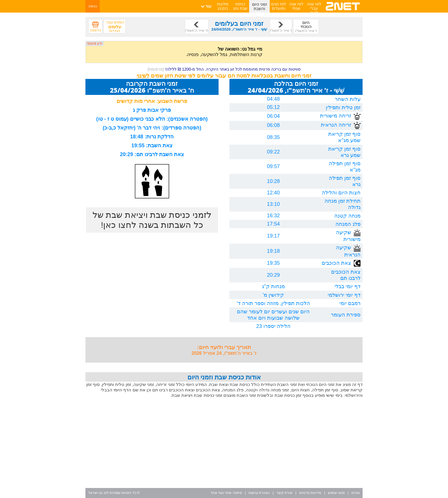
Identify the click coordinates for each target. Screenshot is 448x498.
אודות (356, 493)
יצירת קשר (285, 493)
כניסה (93, 6)
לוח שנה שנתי (296, 6)
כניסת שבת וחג (240, 6)
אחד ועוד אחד (221, 493)
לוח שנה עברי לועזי (314, 8)
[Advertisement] (224, 444)
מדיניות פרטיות (310, 493)
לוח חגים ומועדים (279, 6)
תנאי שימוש (336, 493)
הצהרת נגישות (259, 493)
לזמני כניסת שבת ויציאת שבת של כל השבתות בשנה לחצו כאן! (152, 220)
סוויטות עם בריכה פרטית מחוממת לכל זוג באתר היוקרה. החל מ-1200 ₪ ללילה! (224, 69)
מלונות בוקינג (223, 6)
